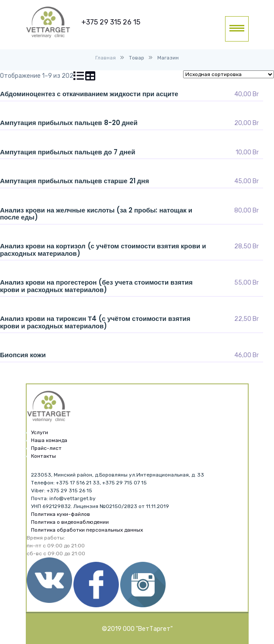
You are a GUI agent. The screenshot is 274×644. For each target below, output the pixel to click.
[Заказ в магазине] (229, 74)
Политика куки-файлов (61, 514)
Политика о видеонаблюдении (70, 522)
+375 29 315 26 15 (111, 22)
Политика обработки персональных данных (87, 530)
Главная (106, 58)
